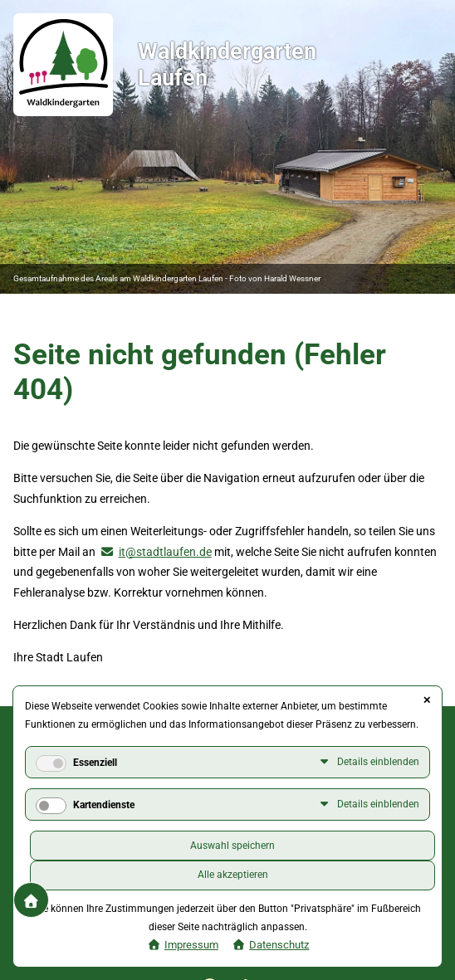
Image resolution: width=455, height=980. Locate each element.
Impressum (191, 945)
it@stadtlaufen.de (165, 552)
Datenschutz (279, 945)
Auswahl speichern (232, 846)
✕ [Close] (427, 700)
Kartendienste (104, 805)
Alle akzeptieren (233, 875)
